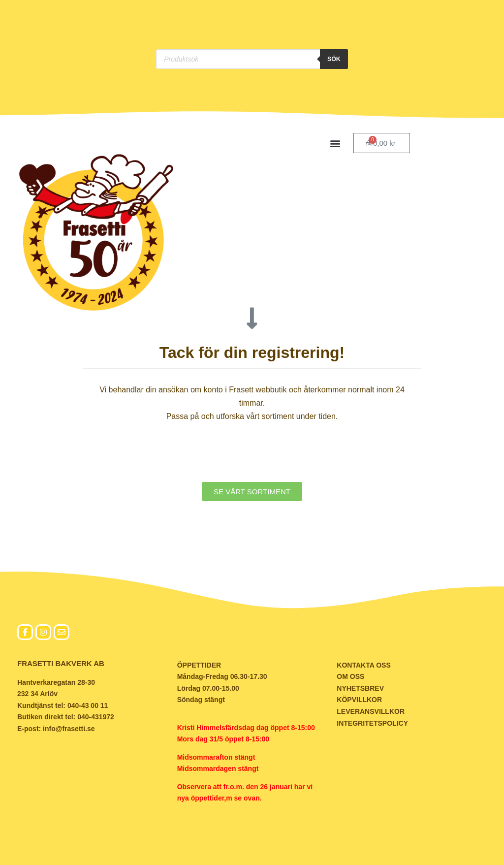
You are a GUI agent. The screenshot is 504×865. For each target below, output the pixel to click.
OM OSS (350, 677)
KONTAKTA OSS (363, 665)
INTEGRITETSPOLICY (372, 723)
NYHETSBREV (360, 688)
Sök (334, 59)
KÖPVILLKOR (359, 700)
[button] (335, 143)
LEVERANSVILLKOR (371, 711)
